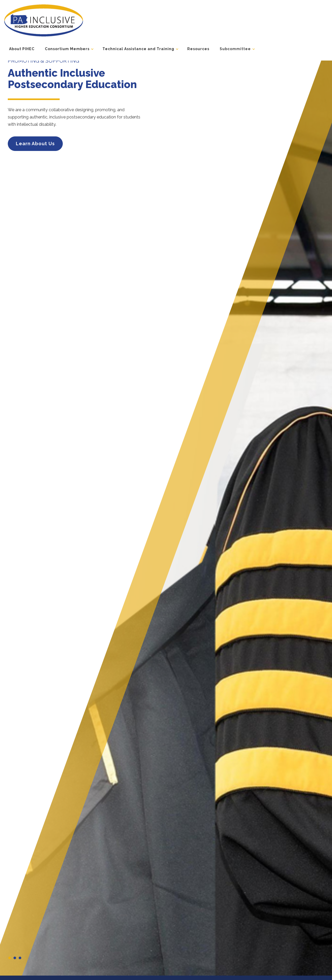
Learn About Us (35, 144)
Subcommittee (235, 49)
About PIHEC (22, 49)
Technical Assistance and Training (138, 49)
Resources (198, 49)
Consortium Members (67, 49)
